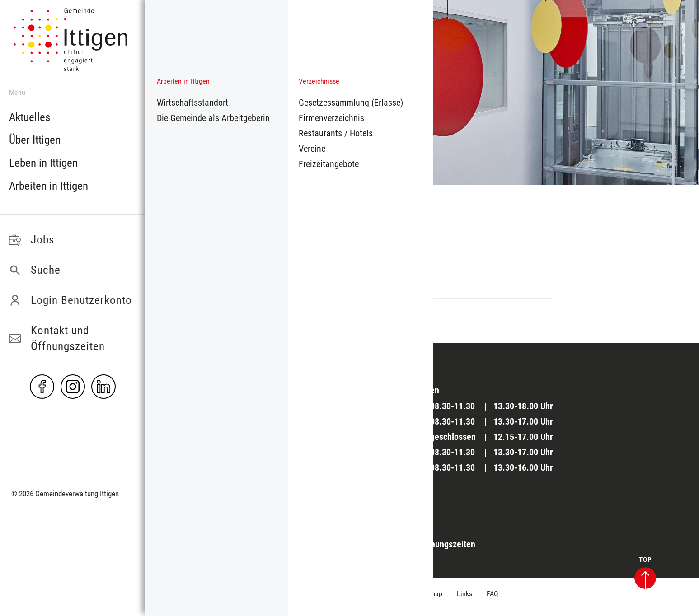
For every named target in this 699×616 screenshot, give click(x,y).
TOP (645, 573)
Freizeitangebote (329, 164)
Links (464, 594)
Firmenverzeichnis (331, 118)
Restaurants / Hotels (336, 133)
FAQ (493, 594)
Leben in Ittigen (43, 163)
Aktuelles (30, 117)
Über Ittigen (35, 140)
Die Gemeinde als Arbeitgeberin (213, 118)
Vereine (312, 149)
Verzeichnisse (319, 81)
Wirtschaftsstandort (192, 103)
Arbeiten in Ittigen (49, 186)
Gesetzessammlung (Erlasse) (351, 103)
